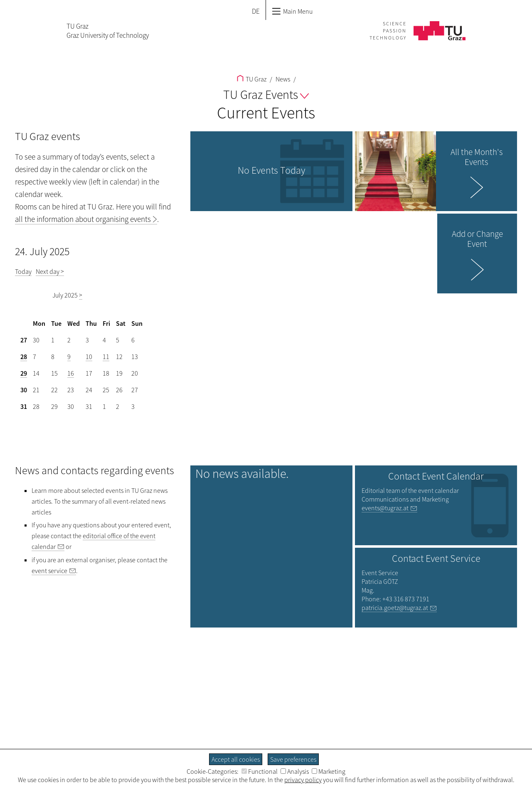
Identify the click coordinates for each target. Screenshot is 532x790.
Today (23, 271)
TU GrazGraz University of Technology (108, 31)
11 (106, 357)
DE (256, 11)
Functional (260, 771)
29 (24, 373)
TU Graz (252, 79)
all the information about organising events (83, 219)
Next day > (50, 271)
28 (24, 357)
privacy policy (303, 780)
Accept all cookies (236, 759)
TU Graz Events (266, 94)
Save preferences (293, 759)
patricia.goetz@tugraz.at (395, 608)
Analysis (295, 771)
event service (49, 571)
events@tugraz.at (385, 508)
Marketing (329, 771)
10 (89, 357)
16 (71, 373)
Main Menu (292, 11)
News (282, 79)
